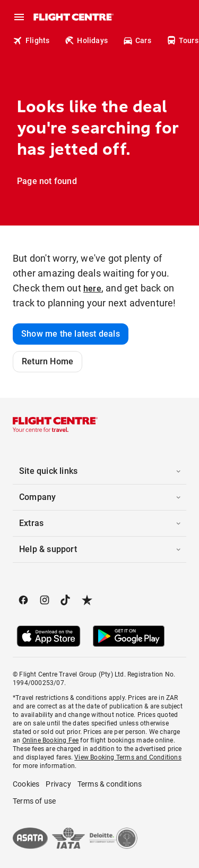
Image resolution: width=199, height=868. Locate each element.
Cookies (26, 784)
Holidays (86, 40)
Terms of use (34, 801)
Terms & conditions (110, 784)
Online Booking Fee (51, 740)
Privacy (58, 784)
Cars (137, 40)
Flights (31, 40)
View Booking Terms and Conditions (128, 757)
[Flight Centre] (73, 17)
